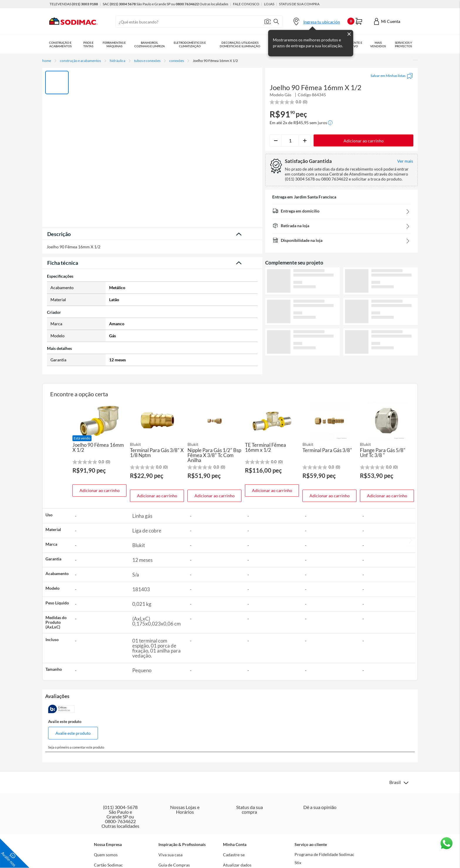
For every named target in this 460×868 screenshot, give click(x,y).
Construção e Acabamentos (61, 44)
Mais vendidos (387, 44)
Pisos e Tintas (90, 44)
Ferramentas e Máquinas (116, 44)
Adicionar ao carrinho (100, 490)
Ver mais (342, 365)
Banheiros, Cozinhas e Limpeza (152, 44)
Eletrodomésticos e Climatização (194, 44)
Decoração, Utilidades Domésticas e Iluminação (245, 44)
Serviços (408, 44)
